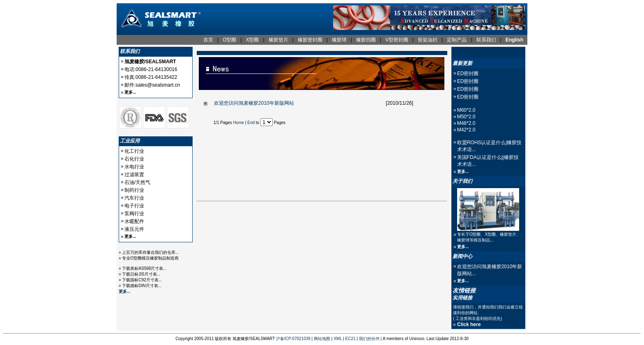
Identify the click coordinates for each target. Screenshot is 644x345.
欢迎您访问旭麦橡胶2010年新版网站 (254, 103)
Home (238, 123)
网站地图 (322, 339)
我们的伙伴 (369, 339)
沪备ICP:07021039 (293, 339)
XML (338, 339)
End (251, 123)
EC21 (351, 339)
